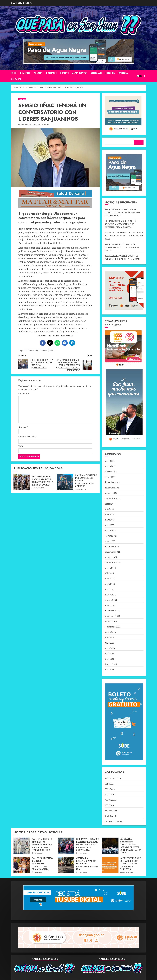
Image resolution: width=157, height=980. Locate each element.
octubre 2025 (111, 493)
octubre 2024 (111, 557)
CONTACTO (16, 79)
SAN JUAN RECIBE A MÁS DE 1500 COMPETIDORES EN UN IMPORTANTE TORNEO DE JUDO (122, 212)
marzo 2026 (110, 466)
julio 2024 (109, 573)
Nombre (23, 427)
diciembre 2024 (112, 547)
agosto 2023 (110, 632)
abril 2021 (109, 670)
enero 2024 (110, 605)
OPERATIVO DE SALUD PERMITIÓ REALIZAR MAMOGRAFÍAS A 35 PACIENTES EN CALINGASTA (120, 224)
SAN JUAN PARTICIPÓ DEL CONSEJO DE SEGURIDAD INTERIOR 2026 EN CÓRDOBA (65, 482)
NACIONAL (123, 73)
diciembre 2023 (112, 611)
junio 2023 (109, 643)
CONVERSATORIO (31, 350)
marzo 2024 (110, 595)
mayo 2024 (110, 584)
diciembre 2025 (112, 482)
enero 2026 (110, 477)
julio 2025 (109, 509)
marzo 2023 (110, 659)
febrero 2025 (111, 536)
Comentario (25, 393)
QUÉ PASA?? (24, 125)
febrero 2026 (111, 472)
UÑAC (51, 350)
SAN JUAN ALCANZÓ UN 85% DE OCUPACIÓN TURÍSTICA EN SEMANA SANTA (122, 247)
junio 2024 (109, 579)
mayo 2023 (110, 648)
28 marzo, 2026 (39, 488)
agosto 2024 (110, 568)
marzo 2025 (110, 531)
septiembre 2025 (112, 498)
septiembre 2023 (112, 627)
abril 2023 (109, 653)
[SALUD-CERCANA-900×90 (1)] (55, 197)
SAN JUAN (43, 350)
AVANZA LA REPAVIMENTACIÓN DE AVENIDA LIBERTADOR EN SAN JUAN (66, 865)
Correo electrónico (28, 437)
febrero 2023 (111, 664)
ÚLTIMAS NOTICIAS (114, 821)
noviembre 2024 (112, 552)
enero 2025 (110, 541)
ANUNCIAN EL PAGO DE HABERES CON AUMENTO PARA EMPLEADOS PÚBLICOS (110, 865)
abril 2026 (109, 461)
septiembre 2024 (112, 563)
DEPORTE (64, 73)
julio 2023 (109, 637)
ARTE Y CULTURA (80, 73)
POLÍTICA (38, 73)
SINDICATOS (51, 73)
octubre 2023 (111, 621)
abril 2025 (109, 525)
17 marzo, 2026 (82, 489)
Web (21, 446)
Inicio (14, 73)
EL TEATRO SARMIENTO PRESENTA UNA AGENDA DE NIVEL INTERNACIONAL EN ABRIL (124, 236)
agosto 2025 (110, 504)
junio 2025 (109, 514)
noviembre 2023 (112, 616)
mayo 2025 (110, 520)
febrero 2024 (111, 600)
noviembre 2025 (112, 488)
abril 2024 (109, 589)
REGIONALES (96, 73)
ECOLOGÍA (110, 73)
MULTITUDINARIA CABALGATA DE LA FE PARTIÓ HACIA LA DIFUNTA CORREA (22, 482)
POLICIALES (25, 73)
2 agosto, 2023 (36, 125)
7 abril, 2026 (38, 853)
